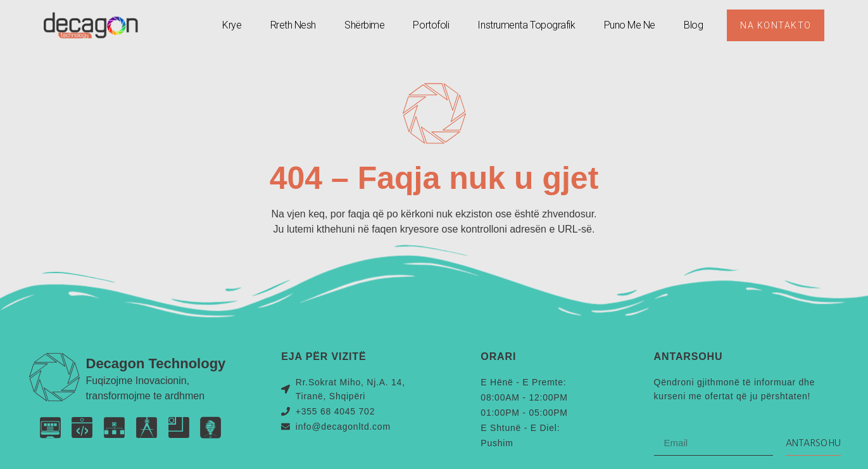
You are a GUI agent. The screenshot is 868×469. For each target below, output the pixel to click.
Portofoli (431, 25)
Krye (231, 25)
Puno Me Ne (629, 25)
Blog (693, 25)
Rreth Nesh (293, 25)
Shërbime (364, 25)
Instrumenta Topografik (526, 25)
